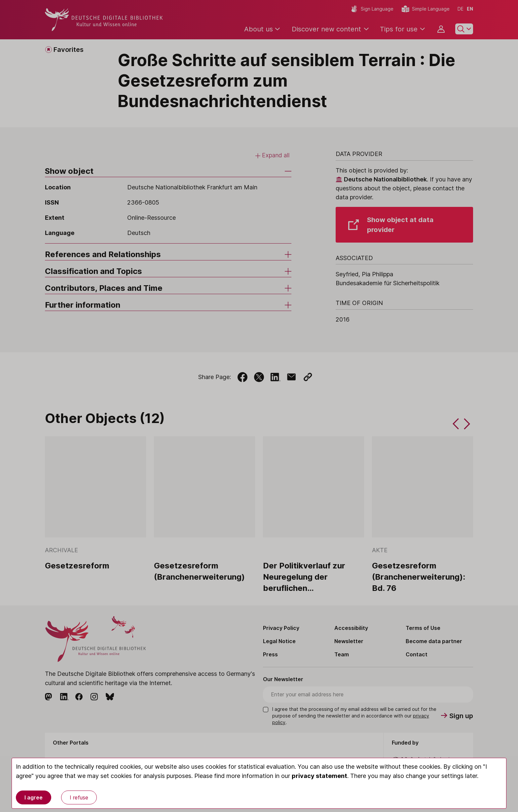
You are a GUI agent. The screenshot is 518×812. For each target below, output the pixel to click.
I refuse (79, 797)
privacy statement (319, 776)
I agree (34, 797)
